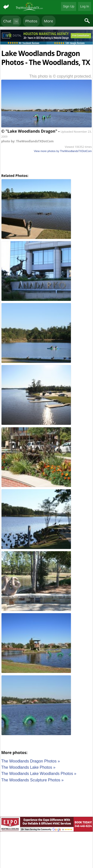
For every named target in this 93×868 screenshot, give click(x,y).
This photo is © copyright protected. (61, 76)
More (48, 21)
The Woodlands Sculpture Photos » (32, 780)
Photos (31, 21)
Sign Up (69, 6)
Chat (11, 21)
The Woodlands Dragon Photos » (31, 761)
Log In (85, 6)
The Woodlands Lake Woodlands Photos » (39, 774)
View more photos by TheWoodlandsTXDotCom (63, 151)
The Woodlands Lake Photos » (28, 767)
